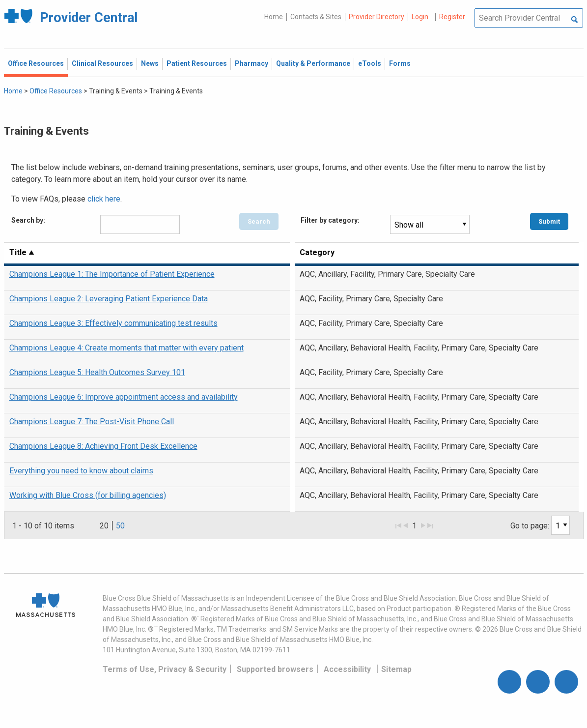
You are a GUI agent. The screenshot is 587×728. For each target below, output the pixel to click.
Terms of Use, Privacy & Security (165, 669)
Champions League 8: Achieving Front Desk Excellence (103, 446)
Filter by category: (330, 220)
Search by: (28, 220)
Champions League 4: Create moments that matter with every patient (126, 348)
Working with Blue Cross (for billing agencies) (88, 495)
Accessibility (347, 669)
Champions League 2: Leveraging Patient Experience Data (109, 299)
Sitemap (396, 669)
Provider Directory (377, 17)
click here (104, 199)
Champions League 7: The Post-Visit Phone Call (92, 422)
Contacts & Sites (316, 17)
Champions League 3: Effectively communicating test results (113, 323)
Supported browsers (275, 669)
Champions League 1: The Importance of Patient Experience (112, 274)
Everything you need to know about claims (81, 471)
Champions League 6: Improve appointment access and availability (124, 397)
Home (274, 17)
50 (120, 526)
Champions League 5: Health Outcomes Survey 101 (97, 372)
